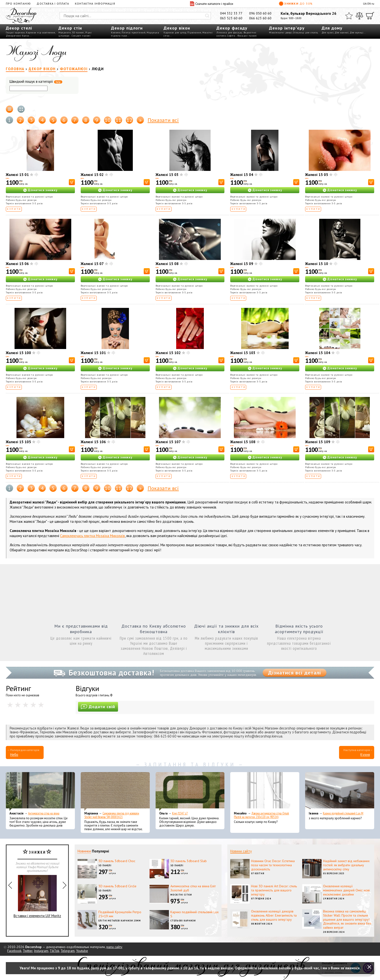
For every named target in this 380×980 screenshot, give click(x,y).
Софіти (231, 36)
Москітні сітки (181, 895)
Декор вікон (177, 28)
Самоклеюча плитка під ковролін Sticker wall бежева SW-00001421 (112, 815)
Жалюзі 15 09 (242, 264)
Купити (14, 209)
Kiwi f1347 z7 (180, 813)
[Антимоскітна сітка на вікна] (40, 791)
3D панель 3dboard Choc (117, 861)
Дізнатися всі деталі (295, 673)
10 (108, 120)
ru (373, 4)
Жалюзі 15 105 (18, 442)
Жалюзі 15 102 (168, 353)
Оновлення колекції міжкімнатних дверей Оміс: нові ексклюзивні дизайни (346, 890)
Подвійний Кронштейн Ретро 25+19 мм (120, 914)
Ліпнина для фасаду (229, 33)
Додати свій (98, 707)
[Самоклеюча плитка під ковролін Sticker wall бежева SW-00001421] (115, 791)
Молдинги (65, 33)
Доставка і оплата (53, 4)
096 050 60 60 (260, 13)
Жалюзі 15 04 (242, 175)
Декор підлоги (127, 28)
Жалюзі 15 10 (317, 264)
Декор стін (70, 28)
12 (129, 120)
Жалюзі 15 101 (93, 353)
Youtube (82, 951)
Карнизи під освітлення (40, 33)
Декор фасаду (232, 28)
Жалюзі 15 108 (243, 442)
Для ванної (342, 33)
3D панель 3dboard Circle (117, 886)
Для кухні (328, 33)
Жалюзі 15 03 (167, 175)
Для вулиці (356, 33)
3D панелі (78, 33)
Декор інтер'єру (287, 28)
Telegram (68, 951)
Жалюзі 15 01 (17, 175)
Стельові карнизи (183, 921)
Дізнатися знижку (43, 190)
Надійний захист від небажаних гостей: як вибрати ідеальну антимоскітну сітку (346, 865)
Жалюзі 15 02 (92, 175)
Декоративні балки (18, 36)
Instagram (41, 951)
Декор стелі (19, 28)
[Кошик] (370, 16)
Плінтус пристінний (134, 33)
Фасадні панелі (247, 36)
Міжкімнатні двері (281, 33)
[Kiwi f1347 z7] (190, 791)
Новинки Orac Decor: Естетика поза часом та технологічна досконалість (273, 865)
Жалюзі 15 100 (18, 353)
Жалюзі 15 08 (167, 264)
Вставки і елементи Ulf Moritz (37, 896)
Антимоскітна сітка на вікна (44, 813)
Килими (116, 33)
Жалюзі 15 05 (317, 175)
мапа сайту (114, 947)
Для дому (332, 28)
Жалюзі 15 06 (17, 264)
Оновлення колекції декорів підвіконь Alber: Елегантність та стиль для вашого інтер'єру (274, 915)
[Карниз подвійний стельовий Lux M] (340, 791)
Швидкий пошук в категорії (36, 82)
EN (369, 4)
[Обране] (349, 16)
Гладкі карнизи (15, 33)
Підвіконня (194, 33)
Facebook (14, 951)
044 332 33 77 (231, 13)
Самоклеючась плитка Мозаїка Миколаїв (92, 536)
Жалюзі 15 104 (318, 353)
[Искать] (207, 16)
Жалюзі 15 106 (93, 442)
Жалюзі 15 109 (318, 442)
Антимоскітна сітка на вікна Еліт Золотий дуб (193, 888)
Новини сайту (241, 851)
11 (119, 120)
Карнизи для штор (175, 33)
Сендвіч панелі (81, 36)
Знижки (296, 4)
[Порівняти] (359, 16)
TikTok (54, 951)
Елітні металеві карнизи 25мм (120, 921)
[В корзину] (72, 182)
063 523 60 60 (231, 18)
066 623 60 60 (260, 18)
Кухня (365, 755)
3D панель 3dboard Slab (189, 861)
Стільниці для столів (305, 33)
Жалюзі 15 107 (168, 442)
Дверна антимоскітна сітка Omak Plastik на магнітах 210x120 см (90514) (261, 815)
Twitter (28, 951)
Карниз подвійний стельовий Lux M (343, 813)
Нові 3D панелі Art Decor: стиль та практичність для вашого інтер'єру (274, 890)
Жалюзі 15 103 (243, 353)
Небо (14, 755)
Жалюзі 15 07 (92, 264)
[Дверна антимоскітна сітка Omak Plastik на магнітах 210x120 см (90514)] (265, 791)
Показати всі (163, 120)
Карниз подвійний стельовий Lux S (194, 914)
